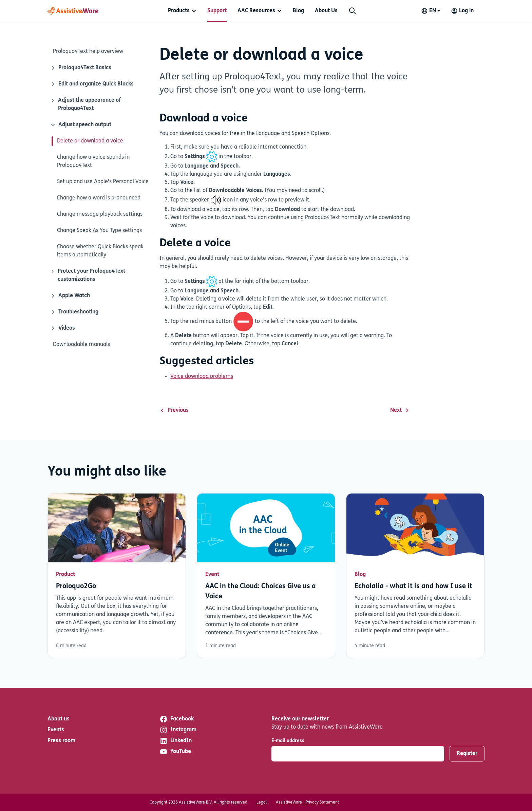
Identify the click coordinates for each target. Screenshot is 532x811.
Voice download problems (202, 376)
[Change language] (431, 11)
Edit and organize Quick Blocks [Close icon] (92, 84)
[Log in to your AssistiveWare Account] (462, 11)
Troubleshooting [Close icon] (74, 312)
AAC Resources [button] (256, 11)
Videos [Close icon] (63, 328)
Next (400, 410)
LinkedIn (176, 741)
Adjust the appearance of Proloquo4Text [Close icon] (85, 104)
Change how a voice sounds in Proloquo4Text (93, 161)
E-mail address (288, 741)
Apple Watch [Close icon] (70, 296)
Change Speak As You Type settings (99, 231)
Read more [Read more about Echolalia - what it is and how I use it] (415, 576)
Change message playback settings (100, 214)
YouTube (175, 752)
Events (56, 730)
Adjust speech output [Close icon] (80, 125)
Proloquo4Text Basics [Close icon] (81, 68)
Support (217, 11)
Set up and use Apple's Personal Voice (103, 182)
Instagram (178, 730)
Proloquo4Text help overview (88, 52)
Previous (174, 410)
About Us (326, 11)
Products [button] (179, 11)
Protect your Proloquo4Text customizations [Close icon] (88, 275)
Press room (61, 741)
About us (59, 719)
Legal (262, 803)
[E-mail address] (358, 754)
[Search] (353, 11)
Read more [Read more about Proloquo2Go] (117, 576)
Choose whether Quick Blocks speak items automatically (100, 251)
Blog (298, 11)
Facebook (177, 719)
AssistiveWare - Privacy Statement (307, 803)
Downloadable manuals (81, 345)
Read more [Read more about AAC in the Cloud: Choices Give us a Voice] (266, 576)
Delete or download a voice (90, 141)
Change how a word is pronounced (99, 198)
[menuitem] (182, 11)
